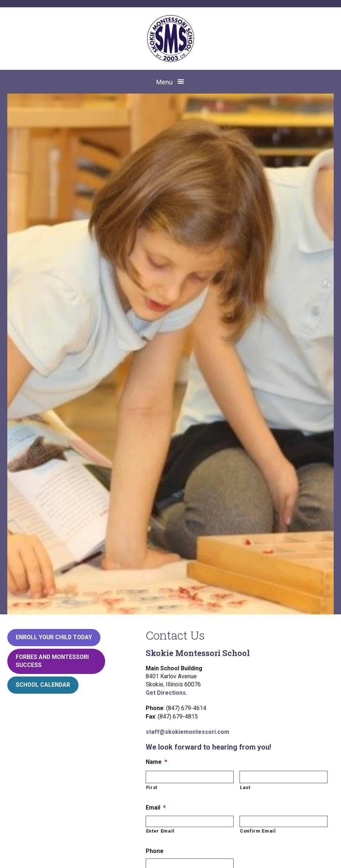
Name (156, 762)
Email (156, 808)
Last (245, 787)
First (152, 787)
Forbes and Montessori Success (52, 661)
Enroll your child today (54, 637)
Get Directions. (166, 693)
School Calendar (43, 685)
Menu (164, 82)
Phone (155, 851)
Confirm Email (258, 831)
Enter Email (160, 831)
